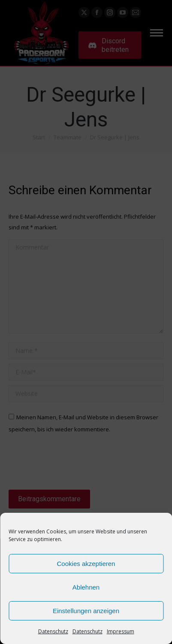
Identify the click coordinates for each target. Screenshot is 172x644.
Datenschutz (53, 631)
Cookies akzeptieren (86, 564)
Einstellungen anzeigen (86, 611)
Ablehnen (86, 587)
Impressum (121, 631)
